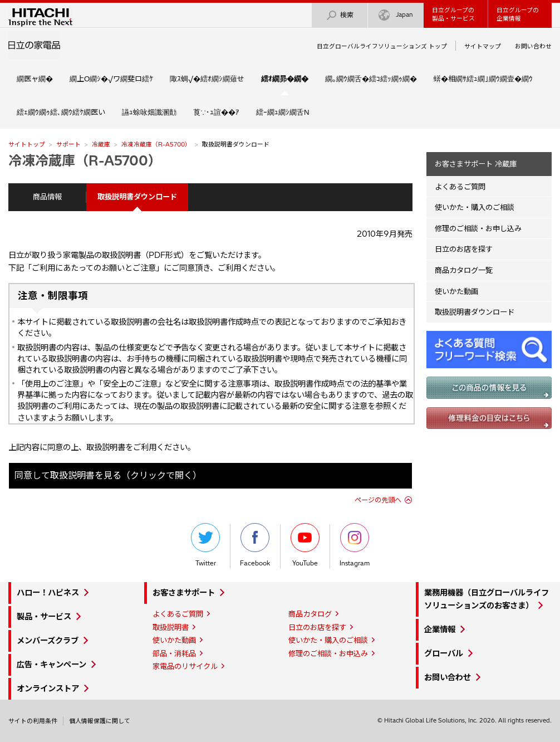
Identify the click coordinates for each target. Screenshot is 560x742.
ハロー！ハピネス (48, 593)
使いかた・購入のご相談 (475, 207)
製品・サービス (44, 617)
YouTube (305, 545)
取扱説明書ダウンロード (475, 312)
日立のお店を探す (464, 249)
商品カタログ (310, 614)
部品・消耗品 (174, 653)
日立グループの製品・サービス (453, 14)
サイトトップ (27, 144)
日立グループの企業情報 (518, 14)
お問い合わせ (533, 46)
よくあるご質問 (460, 187)
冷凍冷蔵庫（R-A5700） (156, 144)
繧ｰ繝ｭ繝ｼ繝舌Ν (283, 112)
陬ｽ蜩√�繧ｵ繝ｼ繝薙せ (207, 79)
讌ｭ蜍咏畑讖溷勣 (149, 112)
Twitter (205, 545)
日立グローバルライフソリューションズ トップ (382, 46)
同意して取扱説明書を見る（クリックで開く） (108, 475)
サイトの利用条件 (33, 721)
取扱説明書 (171, 627)
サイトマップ (483, 46)
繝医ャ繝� (35, 79)
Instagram (355, 545)
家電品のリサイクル (185, 666)
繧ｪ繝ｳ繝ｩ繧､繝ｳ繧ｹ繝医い (61, 112)
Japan (396, 15)
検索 (340, 15)
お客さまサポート (184, 593)
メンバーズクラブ (48, 641)
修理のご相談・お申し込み (478, 228)
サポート (68, 144)
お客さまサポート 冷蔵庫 (476, 164)
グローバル (444, 653)
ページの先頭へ (378, 500)
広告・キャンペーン (51, 665)
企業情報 (440, 629)
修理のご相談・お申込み (328, 653)
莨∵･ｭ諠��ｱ (216, 112)
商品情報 (47, 197)
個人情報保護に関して (100, 721)
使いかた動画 (456, 291)
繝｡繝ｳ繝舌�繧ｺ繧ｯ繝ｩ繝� (371, 79)
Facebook (255, 545)
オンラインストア (48, 689)
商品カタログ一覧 (464, 270)
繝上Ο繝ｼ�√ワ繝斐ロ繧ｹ (111, 79)
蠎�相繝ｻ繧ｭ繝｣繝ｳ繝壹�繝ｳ (483, 79)
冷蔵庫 (101, 144)
